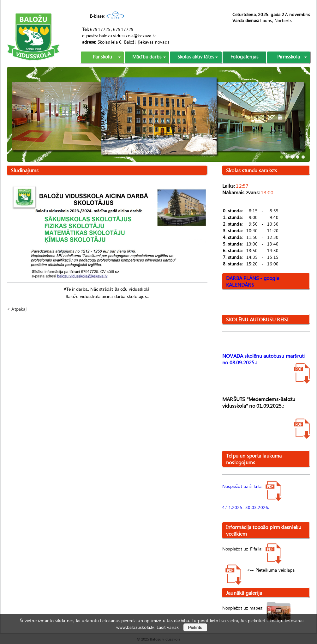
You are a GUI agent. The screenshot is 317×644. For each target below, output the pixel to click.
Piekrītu (195, 627)
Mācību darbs (147, 57)
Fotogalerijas (245, 57)
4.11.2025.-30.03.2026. (246, 507)
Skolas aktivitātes (196, 57)
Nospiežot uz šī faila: (252, 486)
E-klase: (97, 16)
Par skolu (102, 57)
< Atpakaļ (17, 309)
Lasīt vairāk (168, 627)
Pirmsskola (289, 57)
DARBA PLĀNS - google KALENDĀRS (253, 281)
